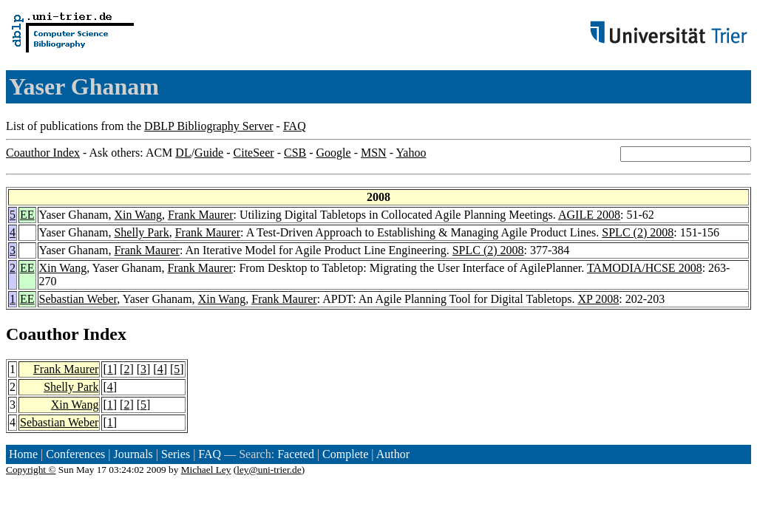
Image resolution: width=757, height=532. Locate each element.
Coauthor (42, 334)
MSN (374, 153)
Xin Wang (138, 215)
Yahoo (411, 153)
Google (334, 153)
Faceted (296, 454)
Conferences (75, 454)
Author (393, 454)
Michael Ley (206, 470)
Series (176, 454)
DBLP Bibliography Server (209, 126)
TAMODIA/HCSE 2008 (645, 268)
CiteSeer (254, 153)
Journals (133, 454)
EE (27, 215)
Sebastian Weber (78, 299)
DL (183, 153)
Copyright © (31, 470)
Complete (345, 454)
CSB (295, 153)
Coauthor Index (43, 153)
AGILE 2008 (589, 215)
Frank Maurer (200, 215)
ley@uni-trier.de (269, 470)
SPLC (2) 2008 (638, 232)
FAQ (295, 126)
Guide (209, 153)
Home (23, 454)
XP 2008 (599, 299)
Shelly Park (141, 232)
